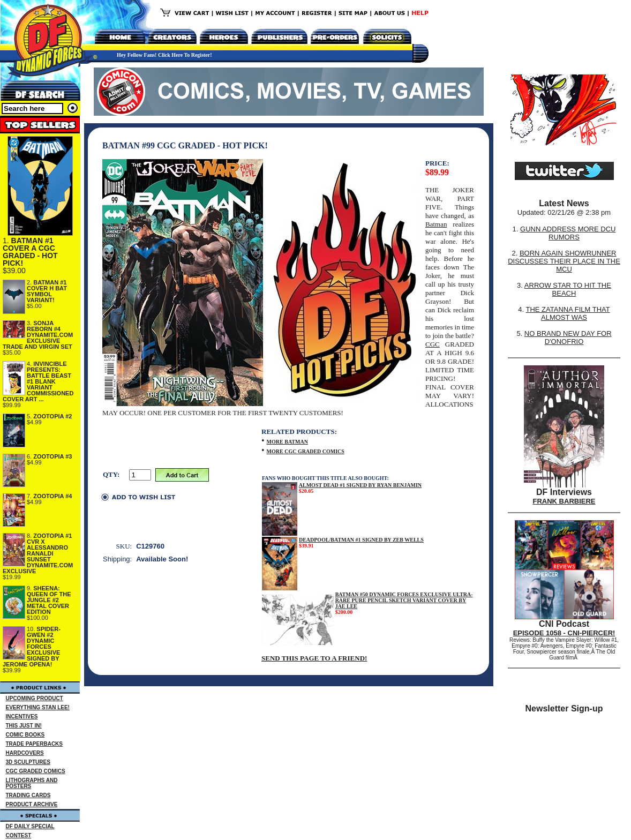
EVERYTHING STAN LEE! (38, 707)
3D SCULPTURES (28, 762)
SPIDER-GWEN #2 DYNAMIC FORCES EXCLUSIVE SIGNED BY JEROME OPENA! (32, 647)
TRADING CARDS (28, 795)
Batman (436, 224)
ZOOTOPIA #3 (52, 456)
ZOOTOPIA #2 (52, 416)
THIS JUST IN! (24, 726)
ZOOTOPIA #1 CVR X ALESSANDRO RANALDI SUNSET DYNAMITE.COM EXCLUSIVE (38, 553)
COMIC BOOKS (25, 735)
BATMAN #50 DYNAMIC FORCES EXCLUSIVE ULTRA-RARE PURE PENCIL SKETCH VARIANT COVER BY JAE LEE (404, 600)
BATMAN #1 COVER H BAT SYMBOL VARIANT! (47, 291)
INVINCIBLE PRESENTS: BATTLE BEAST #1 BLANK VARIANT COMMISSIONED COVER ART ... (38, 381)
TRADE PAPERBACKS (35, 744)
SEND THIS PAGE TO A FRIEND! (314, 658)
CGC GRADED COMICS (36, 771)
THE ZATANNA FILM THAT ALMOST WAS (568, 313)
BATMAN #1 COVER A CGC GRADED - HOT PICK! (30, 252)
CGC (433, 344)
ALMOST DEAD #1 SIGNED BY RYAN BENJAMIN (360, 485)
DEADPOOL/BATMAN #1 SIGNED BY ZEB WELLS (361, 540)
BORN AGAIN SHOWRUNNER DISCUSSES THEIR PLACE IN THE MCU (564, 261)
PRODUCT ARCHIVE (32, 804)
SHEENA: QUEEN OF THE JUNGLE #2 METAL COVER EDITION (49, 600)
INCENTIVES (22, 717)
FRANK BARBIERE (564, 501)
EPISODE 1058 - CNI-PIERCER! (564, 633)
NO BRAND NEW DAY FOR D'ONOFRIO (568, 337)
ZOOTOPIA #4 (52, 496)
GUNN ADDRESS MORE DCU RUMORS (568, 233)
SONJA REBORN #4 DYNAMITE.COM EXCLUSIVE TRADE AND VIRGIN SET (38, 335)
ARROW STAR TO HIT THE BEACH (568, 289)
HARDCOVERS (25, 753)
